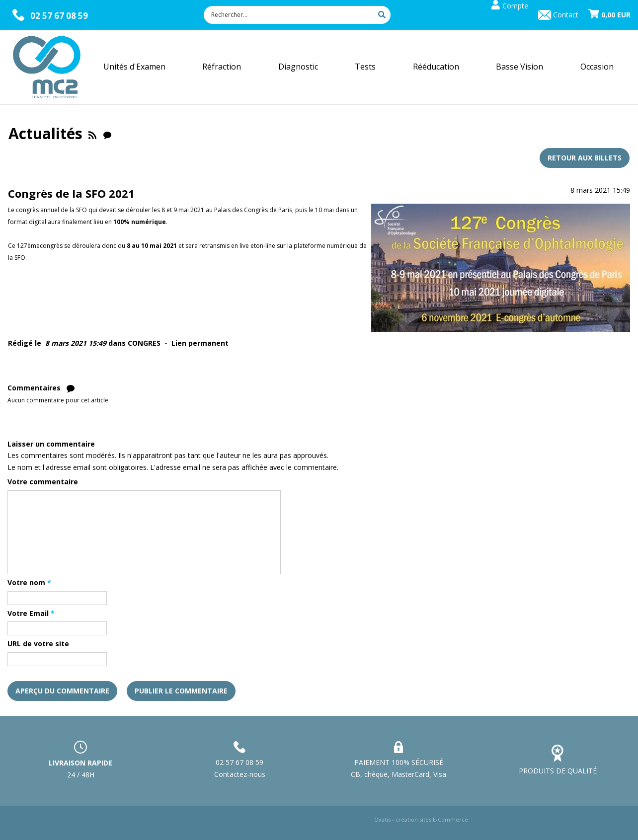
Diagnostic (298, 67)
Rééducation (436, 67)
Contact (566, 15)
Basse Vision (519, 67)
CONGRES (144, 343)
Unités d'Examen (134, 67)
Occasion (597, 67)
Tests (365, 67)
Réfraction (222, 67)
